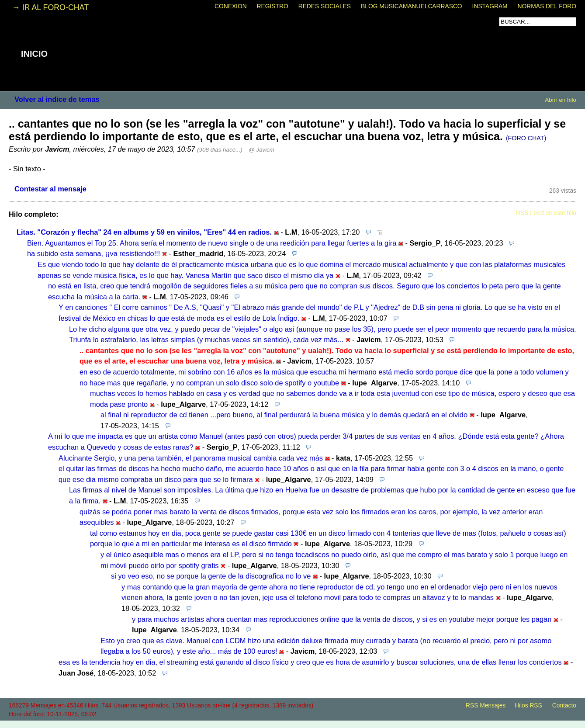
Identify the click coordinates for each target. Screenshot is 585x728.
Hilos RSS (528, 705)
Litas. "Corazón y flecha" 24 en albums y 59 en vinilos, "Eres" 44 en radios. (144, 232)
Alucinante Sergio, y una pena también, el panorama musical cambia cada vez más (191, 458)
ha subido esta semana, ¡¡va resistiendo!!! (93, 253)
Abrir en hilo (561, 100)
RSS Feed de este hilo (546, 213)
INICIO (34, 54)
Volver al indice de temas (57, 99)
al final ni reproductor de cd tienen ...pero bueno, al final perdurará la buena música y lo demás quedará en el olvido (284, 415)
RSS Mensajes (486, 705)
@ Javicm (261, 150)
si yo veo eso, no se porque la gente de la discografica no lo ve (211, 576)
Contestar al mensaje (50, 189)
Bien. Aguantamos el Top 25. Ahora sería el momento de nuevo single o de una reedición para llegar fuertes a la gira (212, 243)
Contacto (564, 705)
